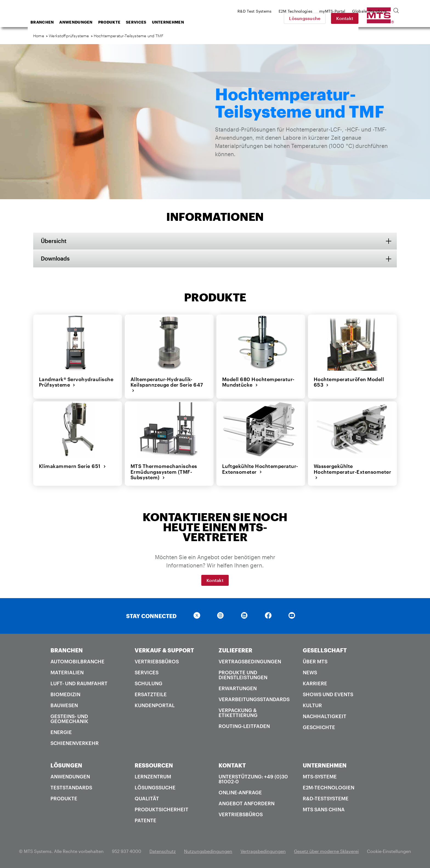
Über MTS (315, 661)
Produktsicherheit (162, 809)
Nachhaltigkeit (325, 716)
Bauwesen (64, 705)
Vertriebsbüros (157, 661)
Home (39, 36)
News (310, 672)
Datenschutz (163, 851)
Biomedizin (65, 694)
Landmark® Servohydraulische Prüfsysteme (76, 382)
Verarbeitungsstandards (254, 699)
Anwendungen (120, 22)
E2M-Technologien (329, 787)
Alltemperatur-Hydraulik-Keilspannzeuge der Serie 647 (167, 385)
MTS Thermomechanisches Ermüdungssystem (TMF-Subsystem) (164, 472)
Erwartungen (238, 688)
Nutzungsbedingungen (208, 851)
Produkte (153, 22)
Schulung (148, 683)
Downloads (56, 259)
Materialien (67, 672)
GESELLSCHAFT (325, 650)
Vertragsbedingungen (250, 661)
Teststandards (71, 787)
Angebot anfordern (247, 803)
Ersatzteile (151, 694)
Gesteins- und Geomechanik (69, 718)
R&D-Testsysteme (326, 798)
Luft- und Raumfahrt (79, 683)
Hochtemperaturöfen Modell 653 (349, 382)
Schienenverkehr (75, 743)
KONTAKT (232, 765)
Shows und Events (328, 694)
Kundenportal (155, 705)
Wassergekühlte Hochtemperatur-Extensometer (352, 472)
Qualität (147, 798)
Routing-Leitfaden (244, 726)
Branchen (86, 22)
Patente (145, 820)
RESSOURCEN (154, 765)
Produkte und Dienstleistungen (243, 675)
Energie (61, 732)
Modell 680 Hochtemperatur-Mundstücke (258, 382)
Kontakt (383, 18)
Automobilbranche (77, 661)
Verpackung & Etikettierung (238, 712)
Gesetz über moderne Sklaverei (326, 851)
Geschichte (319, 727)
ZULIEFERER (235, 650)
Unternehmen (212, 22)
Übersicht (54, 241)
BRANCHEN (67, 650)
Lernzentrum (153, 776)
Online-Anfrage (240, 792)
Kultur (312, 705)
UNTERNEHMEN (325, 765)
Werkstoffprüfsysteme (69, 36)
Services (180, 22)
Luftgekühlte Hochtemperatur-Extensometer (260, 469)
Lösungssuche (343, 18)
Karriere (315, 683)
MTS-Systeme (320, 776)
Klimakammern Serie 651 (72, 466)
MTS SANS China (324, 809)
